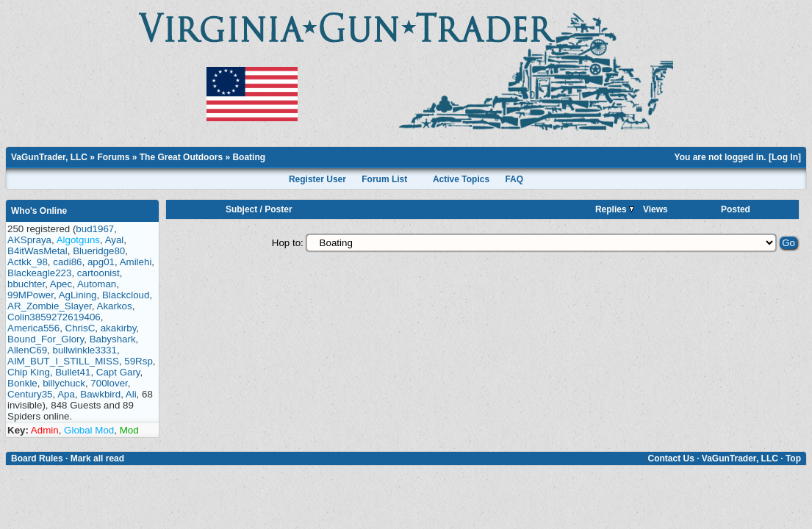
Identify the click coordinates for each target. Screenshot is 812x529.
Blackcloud (126, 295)
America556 (33, 328)
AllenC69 (27, 350)
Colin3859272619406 (54, 317)
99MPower (30, 295)
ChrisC (80, 328)
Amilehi (136, 262)
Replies (615, 209)
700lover (109, 383)
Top (793, 458)
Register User (317, 179)
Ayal (115, 240)
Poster (278, 209)
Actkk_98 (28, 262)
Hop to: (288, 243)
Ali (131, 394)
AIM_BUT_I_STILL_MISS (63, 361)
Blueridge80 (99, 251)
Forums (113, 157)
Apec (61, 284)
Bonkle (22, 383)
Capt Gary (118, 372)
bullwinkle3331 (85, 350)
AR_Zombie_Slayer (50, 306)
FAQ (514, 179)
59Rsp (139, 361)
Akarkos (115, 306)
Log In (785, 157)
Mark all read (97, 458)
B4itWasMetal (37, 251)
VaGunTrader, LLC (49, 157)
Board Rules (37, 458)
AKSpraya (29, 240)
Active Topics (461, 179)
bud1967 (95, 229)
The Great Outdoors (181, 157)
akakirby (119, 328)
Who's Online (39, 211)
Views (655, 209)
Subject (241, 209)
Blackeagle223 (39, 273)
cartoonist (98, 273)
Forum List (384, 179)
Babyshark (113, 339)
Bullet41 (73, 372)
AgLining (78, 295)
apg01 (101, 262)
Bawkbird (100, 394)
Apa (66, 394)
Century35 (30, 394)
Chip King (29, 372)
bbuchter (26, 284)
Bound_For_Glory (46, 339)
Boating (249, 157)
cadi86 (67, 262)
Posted (736, 209)
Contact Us (671, 458)
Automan (97, 284)
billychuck (64, 383)
